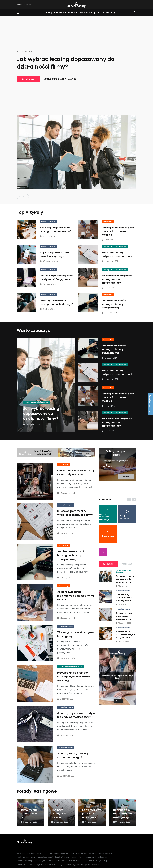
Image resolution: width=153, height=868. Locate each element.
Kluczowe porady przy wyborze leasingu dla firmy (75, 513)
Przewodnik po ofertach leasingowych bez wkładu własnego (74, 677)
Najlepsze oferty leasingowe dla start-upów (65, 861)
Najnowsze (108, 564)
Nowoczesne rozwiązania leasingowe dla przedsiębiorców (117, 279)
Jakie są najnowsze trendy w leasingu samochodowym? (76, 715)
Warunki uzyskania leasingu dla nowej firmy (35, 865)
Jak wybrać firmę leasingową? (29, 853)
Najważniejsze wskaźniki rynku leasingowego (123, 814)
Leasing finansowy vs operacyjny (69, 857)
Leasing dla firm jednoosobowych (32, 861)
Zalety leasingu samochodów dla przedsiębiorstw (124, 597)
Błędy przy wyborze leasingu (96, 857)
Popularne (127, 564)
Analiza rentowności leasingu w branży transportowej (114, 304)
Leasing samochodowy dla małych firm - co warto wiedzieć (118, 231)
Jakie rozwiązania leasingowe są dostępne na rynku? (76, 596)
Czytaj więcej (28, 79)
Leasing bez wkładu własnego (56, 853)
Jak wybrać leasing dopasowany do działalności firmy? (66, 63)
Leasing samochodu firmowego (61, 13)
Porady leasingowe (90, 13)
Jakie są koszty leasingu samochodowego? (73, 755)
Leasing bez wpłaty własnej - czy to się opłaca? (76, 472)
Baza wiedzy (109, 13)
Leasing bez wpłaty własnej (96, 861)
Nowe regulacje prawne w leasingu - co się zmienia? (125, 634)
